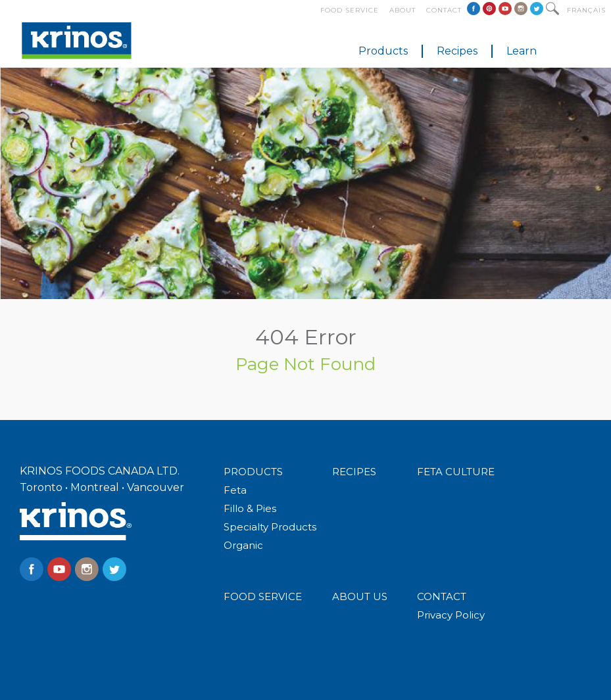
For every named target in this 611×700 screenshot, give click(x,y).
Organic (243, 545)
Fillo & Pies (250, 508)
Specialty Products (270, 527)
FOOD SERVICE (263, 596)
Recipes (457, 51)
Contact (444, 10)
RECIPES (354, 472)
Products (383, 51)
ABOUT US (360, 596)
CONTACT (442, 596)
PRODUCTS (253, 472)
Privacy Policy (451, 615)
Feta (235, 490)
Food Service (350, 10)
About (403, 10)
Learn (522, 51)
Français (586, 10)
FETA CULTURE (456, 472)
